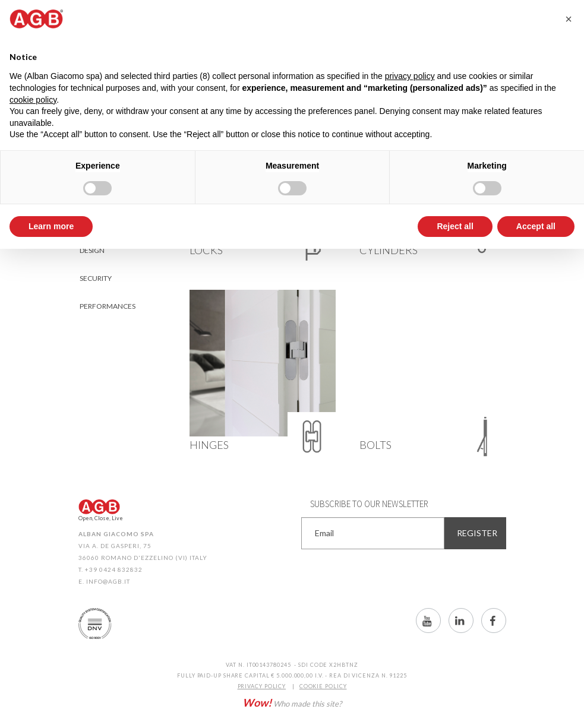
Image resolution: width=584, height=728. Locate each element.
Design (92, 250)
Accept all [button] (536, 226)
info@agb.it (108, 581)
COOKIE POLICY (323, 686)
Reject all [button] (455, 226)
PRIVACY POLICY (262, 686)
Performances (108, 306)
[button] (569, 19)
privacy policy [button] (410, 76)
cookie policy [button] (33, 100)
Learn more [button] (51, 226)
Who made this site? (292, 702)
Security (96, 278)
